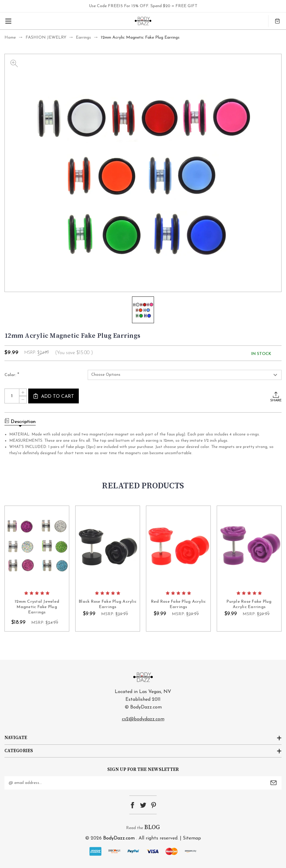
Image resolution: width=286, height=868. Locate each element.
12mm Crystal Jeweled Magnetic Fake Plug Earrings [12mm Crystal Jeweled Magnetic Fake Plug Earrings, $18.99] (37, 607)
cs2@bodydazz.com (143, 719)
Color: (12, 375)
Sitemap (192, 838)
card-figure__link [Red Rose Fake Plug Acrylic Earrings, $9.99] (178, 547)
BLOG (152, 827)
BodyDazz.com (119, 838)
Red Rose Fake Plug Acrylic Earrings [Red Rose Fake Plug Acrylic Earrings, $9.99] (179, 604)
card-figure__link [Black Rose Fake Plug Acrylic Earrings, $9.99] (108, 547)
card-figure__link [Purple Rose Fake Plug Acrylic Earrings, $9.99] (249, 547)
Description (20, 421)
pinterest (154, 805)
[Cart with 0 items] (277, 21)
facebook (132, 805)
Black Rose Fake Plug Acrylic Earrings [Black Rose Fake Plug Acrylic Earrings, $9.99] (108, 604)
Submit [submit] (274, 783)
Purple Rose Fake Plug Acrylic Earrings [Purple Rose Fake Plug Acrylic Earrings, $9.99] (249, 604)
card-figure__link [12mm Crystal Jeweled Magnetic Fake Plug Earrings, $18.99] (37, 547)
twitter (143, 805)
